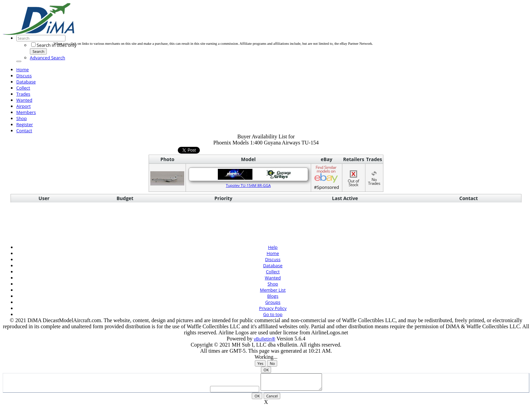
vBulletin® (264, 339)
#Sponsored (327, 178)
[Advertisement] (177, 26)
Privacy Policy (273, 308)
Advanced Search (47, 58)
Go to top (273, 314)
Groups (273, 302)
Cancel (272, 399)
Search (39, 51)
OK (266, 370)
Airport (24, 106)
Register (25, 124)
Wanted (24, 100)
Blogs (273, 296)
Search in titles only (54, 45)
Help (273, 247)
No (272, 363)
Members (26, 112)
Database (26, 82)
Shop (22, 118)
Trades (23, 94)
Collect (23, 88)
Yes (261, 363)
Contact (24, 131)
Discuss (24, 76)
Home (23, 70)
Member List (273, 290)
